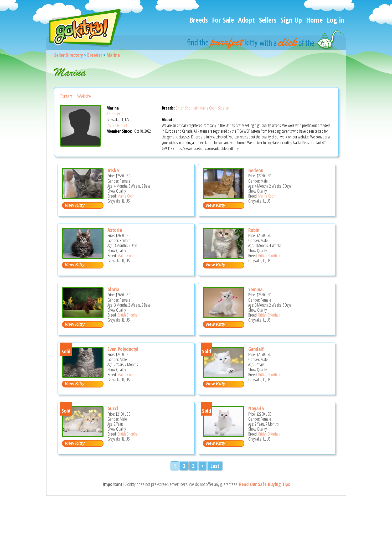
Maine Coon (208, 108)
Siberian (224, 108)
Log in (336, 20)
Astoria (115, 230)
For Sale (223, 20)
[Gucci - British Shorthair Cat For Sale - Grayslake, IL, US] (83, 435)
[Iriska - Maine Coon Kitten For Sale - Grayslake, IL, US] (83, 197)
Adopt (246, 20)
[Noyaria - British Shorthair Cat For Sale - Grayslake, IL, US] (224, 435)
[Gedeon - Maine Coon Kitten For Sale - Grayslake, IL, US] (224, 197)
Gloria (113, 289)
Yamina (255, 289)
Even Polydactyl (123, 349)
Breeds (199, 20)
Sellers (268, 20)
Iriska (113, 170)
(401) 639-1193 (117, 125)
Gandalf (256, 349)
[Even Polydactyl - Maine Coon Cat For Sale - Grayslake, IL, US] (83, 376)
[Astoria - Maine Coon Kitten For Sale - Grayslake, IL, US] (83, 257)
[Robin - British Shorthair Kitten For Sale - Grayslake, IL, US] (224, 257)
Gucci (113, 408)
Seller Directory (69, 55)
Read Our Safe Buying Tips (265, 484)
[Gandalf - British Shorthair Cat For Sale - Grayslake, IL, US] (224, 376)
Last (215, 466)
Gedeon (256, 170)
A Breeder (113, 114)
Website (84, 96)
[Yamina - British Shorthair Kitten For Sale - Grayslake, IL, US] (224, 316)
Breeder (95, 55)
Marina (113, 55)
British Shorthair (187, 108)
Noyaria (256, 408)
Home (314, 20)
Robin (254, 230)
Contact (66, 96)
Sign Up (291, 20)
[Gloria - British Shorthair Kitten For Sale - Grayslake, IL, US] (83, 316)
